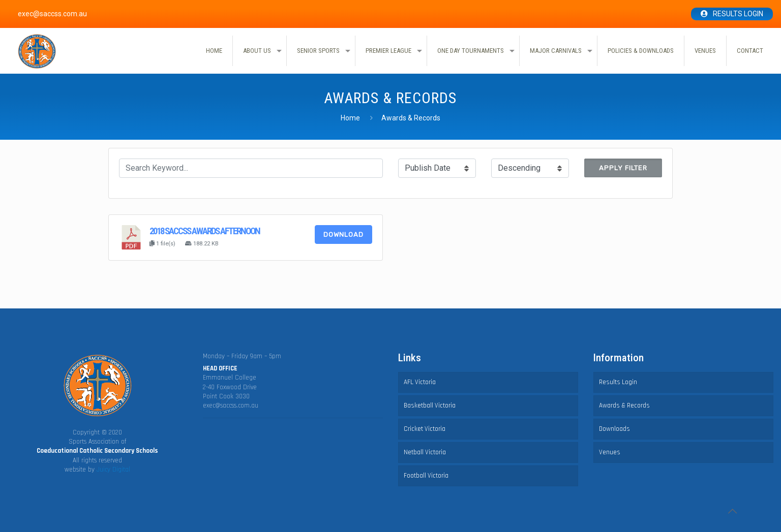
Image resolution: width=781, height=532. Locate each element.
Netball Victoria (425, 452)
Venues (610, 452)
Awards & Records (624, 405)
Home (350, 118)
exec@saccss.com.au (231, 405)
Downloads (614, 429)
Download (343, 234)
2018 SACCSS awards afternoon (205, 231)
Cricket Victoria (425, 429)
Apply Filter (623, 168)
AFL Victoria (420, 382)
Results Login (738, 14)
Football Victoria (426, 476)
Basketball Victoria (430, 405)
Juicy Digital (113, 470)
